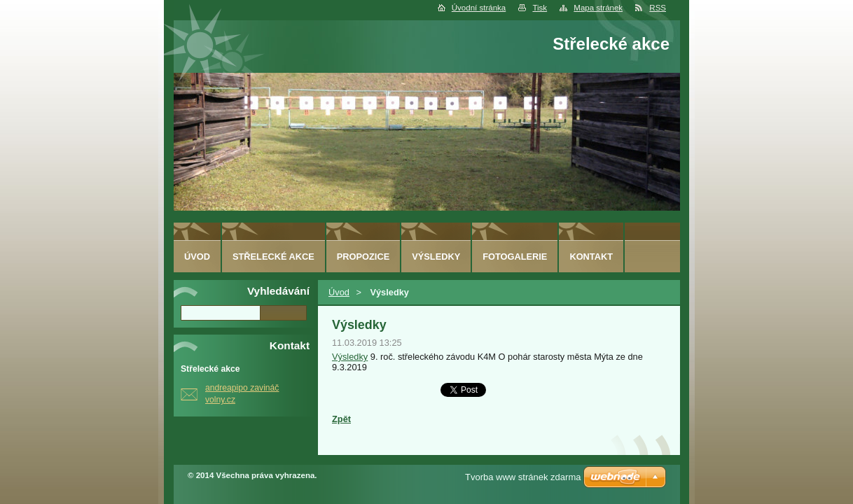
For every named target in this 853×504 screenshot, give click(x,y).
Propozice (363, 257)
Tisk (540, 8)
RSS (658, 8)
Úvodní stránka (479, 8)
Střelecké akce (273, 257)
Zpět (341, 419)
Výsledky (350, 357)
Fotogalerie (515, 257)
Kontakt (591, 257)
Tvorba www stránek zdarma (523, 477)
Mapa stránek (598, 8)
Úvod (339, 292)
